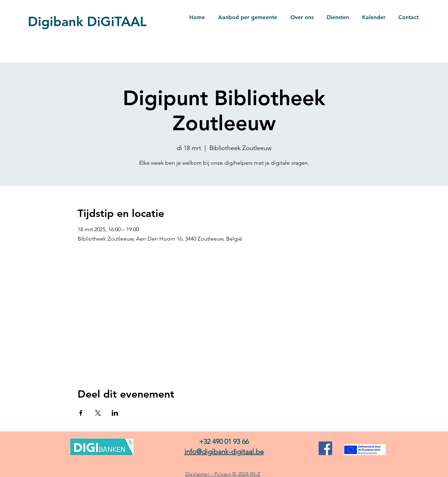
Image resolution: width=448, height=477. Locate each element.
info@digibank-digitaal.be (224, 452)
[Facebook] (325, 448)
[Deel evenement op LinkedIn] (115, 413)
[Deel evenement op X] (98, 413)
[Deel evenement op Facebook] (81, 413)
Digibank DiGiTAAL (87, 21)
